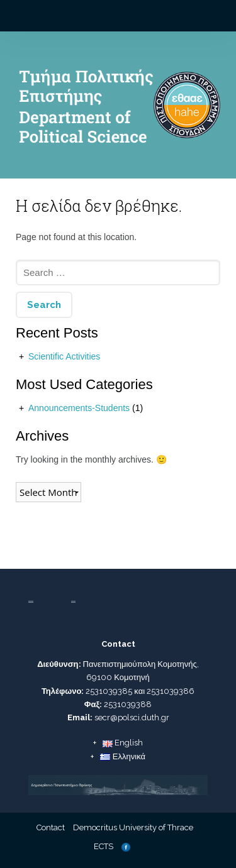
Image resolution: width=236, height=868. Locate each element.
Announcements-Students (79, 408)
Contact (51, 827)
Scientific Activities (64, 356)
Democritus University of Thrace (133, 827)
